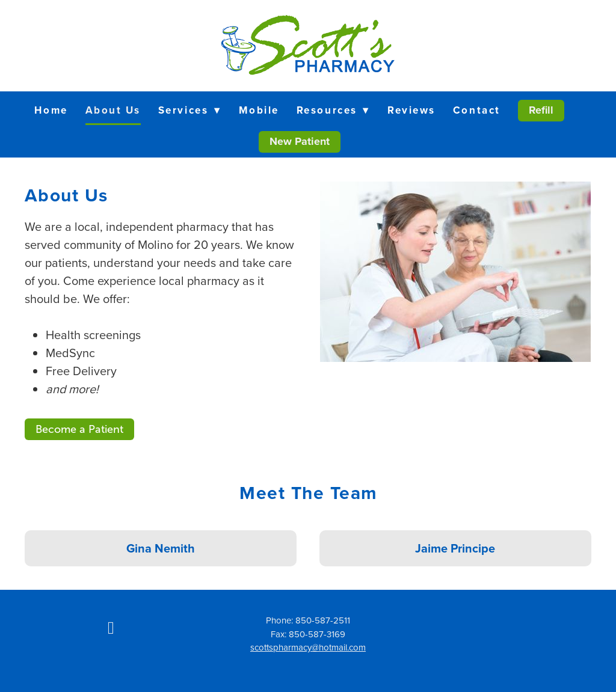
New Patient (300, 141)
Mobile (259, 110)
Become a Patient (79, 429)
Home (51, 110)
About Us (113, 110)
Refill (541, 110)
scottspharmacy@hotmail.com (308, 647)
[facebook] (111, 627)
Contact (477, 110)
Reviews (411, 110)
